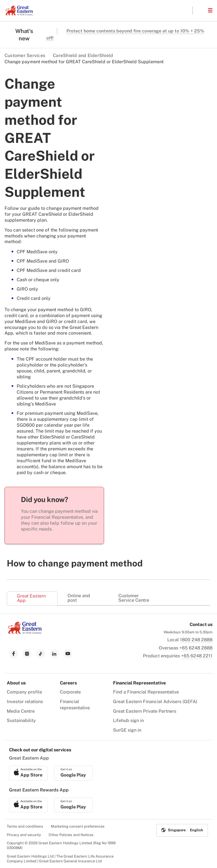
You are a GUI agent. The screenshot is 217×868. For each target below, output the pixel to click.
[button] (200, 10)
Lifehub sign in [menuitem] (128, 720)
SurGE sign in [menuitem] (127, 730)
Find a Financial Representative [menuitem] (146, 692)
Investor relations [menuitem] (25, 702)
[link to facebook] (14, 654)
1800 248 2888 (196, 640)
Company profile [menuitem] (24, 692)
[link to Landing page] (25, 632)
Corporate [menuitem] (70, 692)
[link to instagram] (27, 654)
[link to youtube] (68, 654)
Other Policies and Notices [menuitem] (71, 835)
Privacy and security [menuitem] (24, 835)
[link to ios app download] (28, 773)
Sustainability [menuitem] (21, 720)
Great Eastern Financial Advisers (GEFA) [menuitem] (155, 702)
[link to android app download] (73, 773)
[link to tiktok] (41, 654)
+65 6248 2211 (197, 656)
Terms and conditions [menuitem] (25, 826)
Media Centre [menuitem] (21, 711)
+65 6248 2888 (196, 648)
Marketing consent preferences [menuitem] (78, 826)
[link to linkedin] (54, 654)
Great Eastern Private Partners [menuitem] (145, 711)
